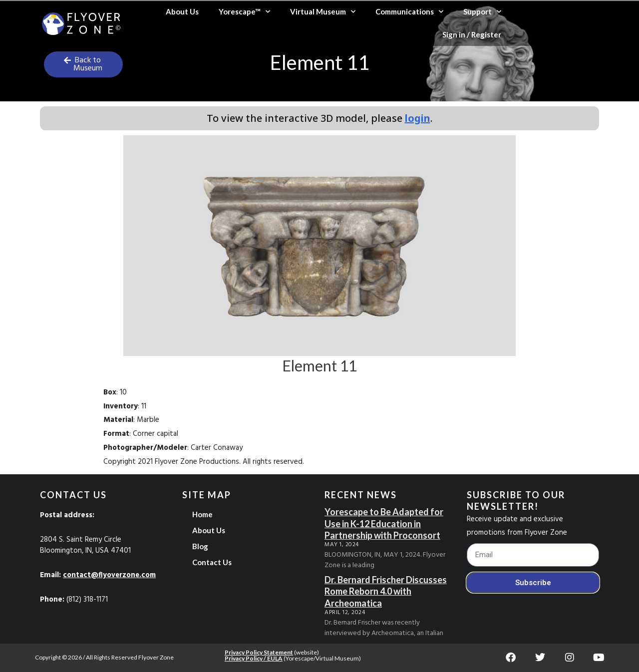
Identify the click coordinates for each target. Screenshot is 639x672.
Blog (200, 546)
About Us (182, 11)
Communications (409, 12)
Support (482, 12)
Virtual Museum (323, 12)
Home (202, 514)
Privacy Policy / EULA (254, 658)
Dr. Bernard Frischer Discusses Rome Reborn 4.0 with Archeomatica (386, 591)
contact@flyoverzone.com (111, 575)
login (418, 118)
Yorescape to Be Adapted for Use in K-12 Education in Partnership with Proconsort (384, 523)
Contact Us (212, 562)
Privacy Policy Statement (259, 652)
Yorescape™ (244, 12)
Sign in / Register (472, 34)
